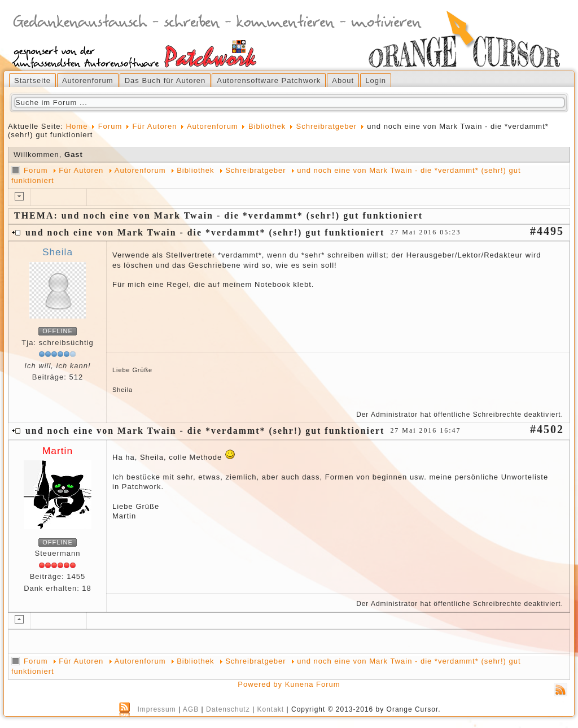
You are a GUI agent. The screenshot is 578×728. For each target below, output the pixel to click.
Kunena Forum (313, 684)
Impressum (156, 709)
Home (77, 126)
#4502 (547, 429)
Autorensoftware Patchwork (269, 80)
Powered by (260, 684)
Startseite (32, 80)
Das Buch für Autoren (165, 80)
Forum (110, 126)
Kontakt (270, 709)
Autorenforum (88, 80)
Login (376, 80)
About (343, 80)
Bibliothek (267, 126)
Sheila (58, 252)
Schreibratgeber (327, 126)
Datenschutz (228, 709)
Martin (58, 451)
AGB (191, 709)
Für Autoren (154, 126)
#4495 (547, 231)
